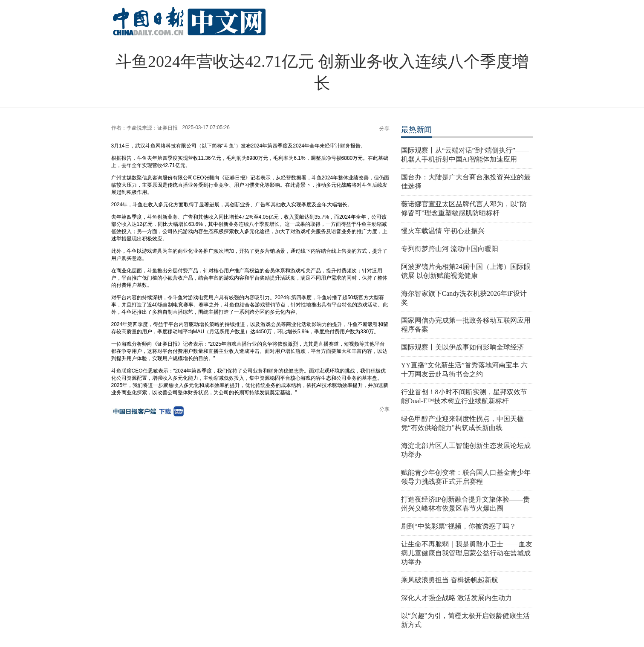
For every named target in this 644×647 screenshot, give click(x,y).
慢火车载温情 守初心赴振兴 (443, 231)
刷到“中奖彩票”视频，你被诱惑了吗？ (459, 526)
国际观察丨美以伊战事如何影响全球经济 (462, 347)
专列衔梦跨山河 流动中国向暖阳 (450, 249)
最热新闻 (416, 130)
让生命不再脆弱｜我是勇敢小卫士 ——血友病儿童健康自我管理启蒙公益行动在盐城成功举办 (467, 553)
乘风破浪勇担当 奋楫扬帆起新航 (450, 580)
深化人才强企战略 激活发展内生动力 (456, 598)
